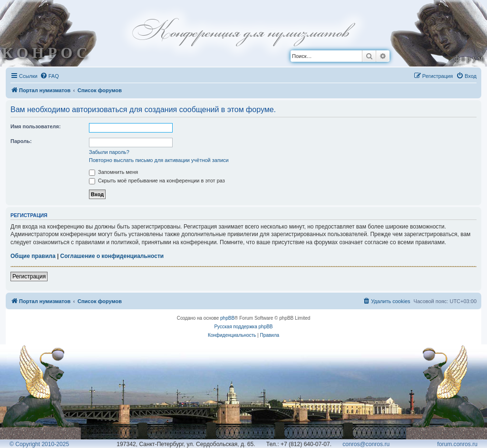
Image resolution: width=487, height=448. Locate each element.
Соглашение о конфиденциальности (112, 256)
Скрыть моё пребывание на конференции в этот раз (157, 181)
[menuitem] (49, 76)
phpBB (227, 318)
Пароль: (21, 141)
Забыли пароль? (109, 152)
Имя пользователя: (36, 126)
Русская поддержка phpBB (243, 327)
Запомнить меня (113, 172)
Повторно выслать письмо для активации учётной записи (159, 160)
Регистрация (29, 276)
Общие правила (33, 256)
